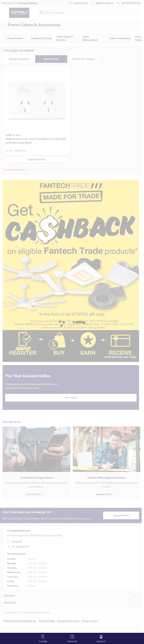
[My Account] (101, 638)
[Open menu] (43, 638)
